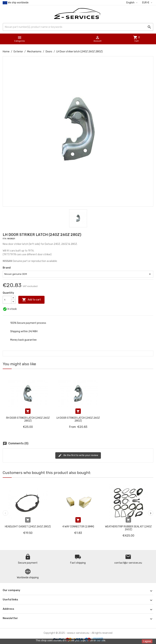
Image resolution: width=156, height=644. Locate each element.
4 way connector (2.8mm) (78, 527)
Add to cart (31, 300)
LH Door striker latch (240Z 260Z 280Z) (78, 419)
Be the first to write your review (78, 455)
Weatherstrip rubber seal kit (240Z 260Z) (128, 528)
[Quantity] (7, 300)
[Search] (78, 27)
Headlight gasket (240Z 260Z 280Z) (28, 527)
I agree (147, 641)
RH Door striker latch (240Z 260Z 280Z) (28, 419)
